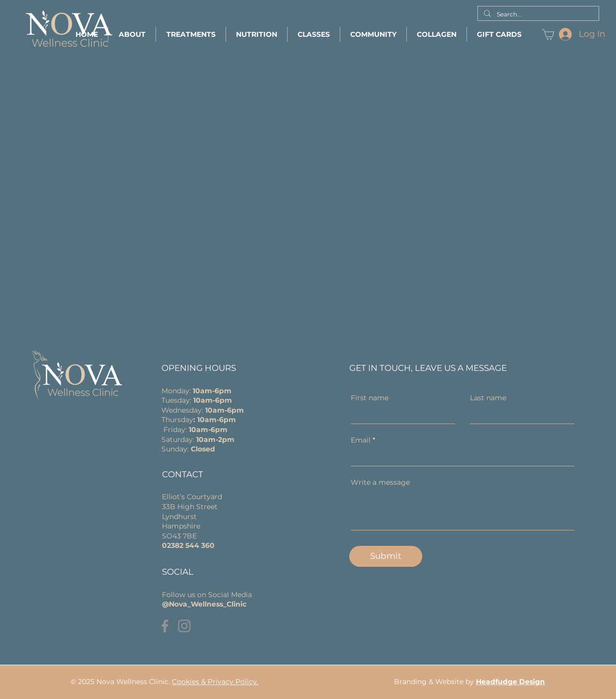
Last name (488, 398)
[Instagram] (184, 626)
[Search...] (537, 15)
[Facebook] (165, 626)
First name (370, 398)
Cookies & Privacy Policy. (215, 682)
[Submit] (386, 556)
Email (361, 440)
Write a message (380, 482)
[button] (132, 34)
